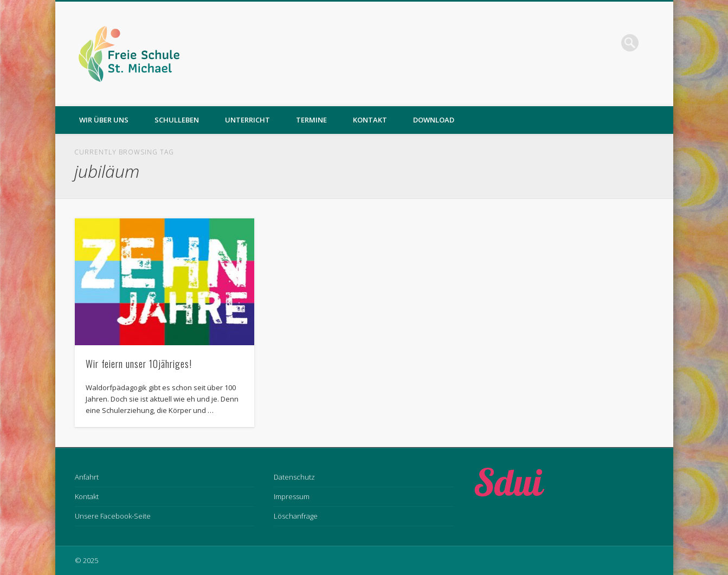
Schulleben (177, 120)
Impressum (292, 496)
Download (434, 120)
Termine (311, 120)
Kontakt (370, 120)
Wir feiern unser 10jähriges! (139, 364)
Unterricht (247, 120)
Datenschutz (294, 477)
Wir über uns (104, 120)
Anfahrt (87, 477)
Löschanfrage (296, 516)
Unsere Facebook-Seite (113, 516)
